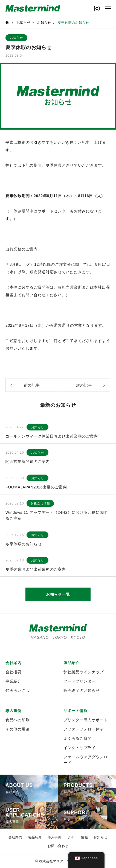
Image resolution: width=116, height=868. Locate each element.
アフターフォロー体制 (84, 729)
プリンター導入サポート (86, 720)
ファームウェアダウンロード (86, 760)
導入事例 (14, 711)
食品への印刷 (18, 720)
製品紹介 (72, 663)
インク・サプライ (80, 748)
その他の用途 (18, 729)
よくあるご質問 (78, 738)
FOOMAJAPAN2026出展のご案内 (36, 487)
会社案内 (14, 663)
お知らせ (17, 38)
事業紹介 (14, 681)
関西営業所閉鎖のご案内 (28, 461)
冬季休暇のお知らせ (24, 544)
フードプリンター (80, 681)
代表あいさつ (18, 690)
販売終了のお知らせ (82, 690)
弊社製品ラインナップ (84, 672)
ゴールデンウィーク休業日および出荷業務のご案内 (52, 436)
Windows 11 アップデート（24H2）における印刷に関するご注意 (57, 515)
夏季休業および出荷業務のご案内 (36, 569)
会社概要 (14, 672)
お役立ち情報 (40, 503)
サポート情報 (76, 711)
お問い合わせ (58, 846)
